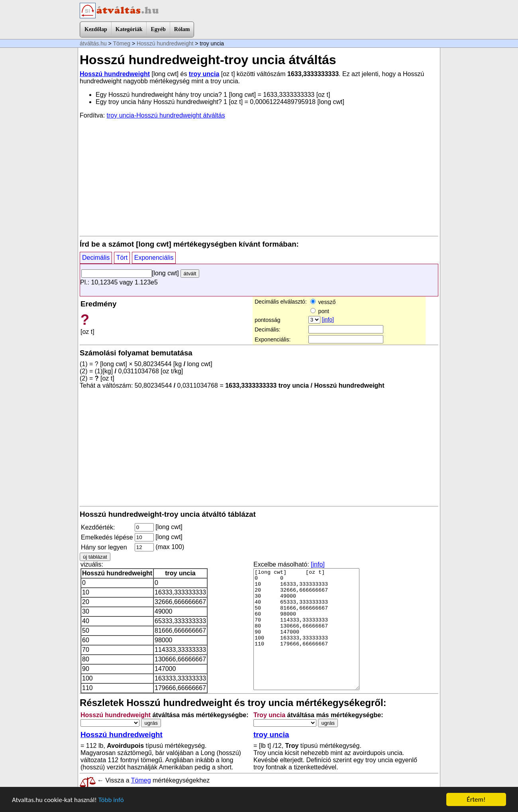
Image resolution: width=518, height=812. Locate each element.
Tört (122, 258)
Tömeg (122, 43)
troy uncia (204, 74)
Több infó (111, 800)
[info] (328, 320)
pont (320, 311)
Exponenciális (154, 258)
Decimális (96, 258)
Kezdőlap (96, 29)
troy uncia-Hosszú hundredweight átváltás (166, 115)
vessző (323, 302)
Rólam (182, 29)
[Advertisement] (259, 177)
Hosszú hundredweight (165, 43)
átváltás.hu (93, 43)
